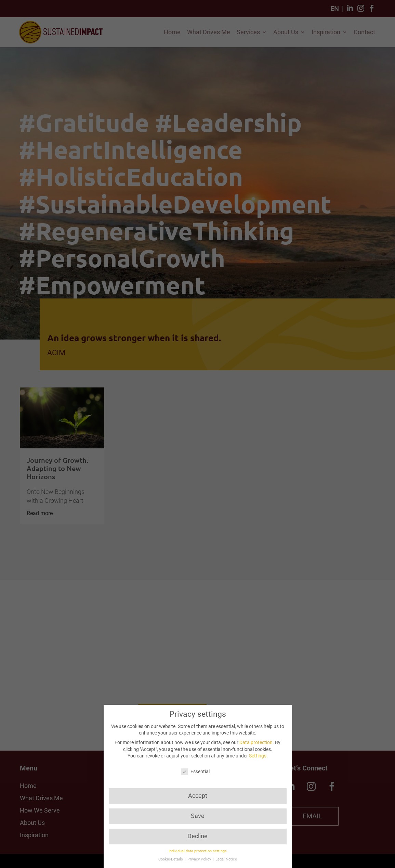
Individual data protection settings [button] (198, 851)
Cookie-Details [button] (171, 859)
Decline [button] (197, 836)
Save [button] (198, 816)
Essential (195, 772)
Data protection (256, 742)
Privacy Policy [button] (200, 859)
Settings (258, 756)
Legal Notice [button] (226, 859)
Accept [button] (198, 796)
